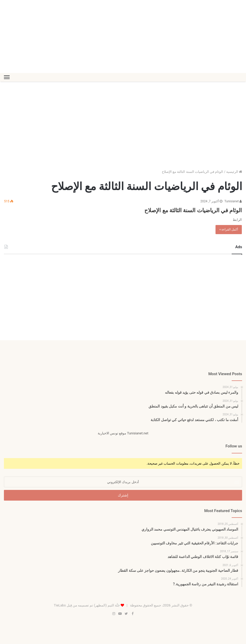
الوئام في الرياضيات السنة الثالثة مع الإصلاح (173, 209)
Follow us (234, 446)
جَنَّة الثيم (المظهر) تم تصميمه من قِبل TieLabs (87, 605)
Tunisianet (233, 201)
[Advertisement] (123, 37)
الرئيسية (234, 172)
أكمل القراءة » (229, 229)
